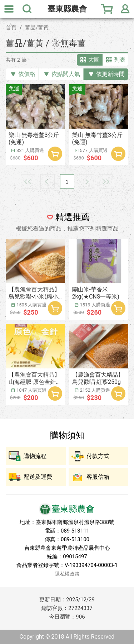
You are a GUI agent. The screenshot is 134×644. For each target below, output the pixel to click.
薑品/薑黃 (37, 28)
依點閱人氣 (66, 74)
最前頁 (28, 181)
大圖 (94, 60)
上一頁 (48, 181)
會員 (125, 9)
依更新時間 (110, 74)
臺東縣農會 (67, 9)
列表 (120, 60)
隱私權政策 (67, 574)
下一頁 (87, 181)
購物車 (107, 9)
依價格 (27, 74)
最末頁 (106, 181)
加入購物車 (55, 154)
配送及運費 (38, 477)
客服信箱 (98, 477)
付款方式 (98, 456)
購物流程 (35, 456)
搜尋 (27, 9)
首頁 (11, 28)
